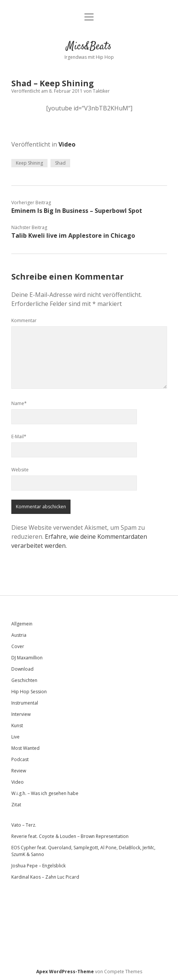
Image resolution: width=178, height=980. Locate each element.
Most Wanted (25, 748)
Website (20, 470)
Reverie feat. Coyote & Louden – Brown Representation (70, 836)
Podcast (20, 759)
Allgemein (22, 624)
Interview (21, 714)
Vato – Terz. (24, 825)
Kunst (17, 725)
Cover (18, 646)
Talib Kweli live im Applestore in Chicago (73, 235)
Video (67, 144)
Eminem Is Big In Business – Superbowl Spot (77, 211)
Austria (19, 635)
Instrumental (25, 703)
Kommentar (24, 320)
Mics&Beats (89, 47)
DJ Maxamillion (27, 658)
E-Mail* (19, 436)
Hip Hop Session (29, 692)
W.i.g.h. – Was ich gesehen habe (45, 793)
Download (22, 669)
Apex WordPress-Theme (65, 972)
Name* (19, 403)
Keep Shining (29, 163)
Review (19, 771)
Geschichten (24, 680)
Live (15, 737)
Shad (60, 163)
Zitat (16, 805)
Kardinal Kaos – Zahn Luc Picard (45, 877)
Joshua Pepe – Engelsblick (38, 866)
